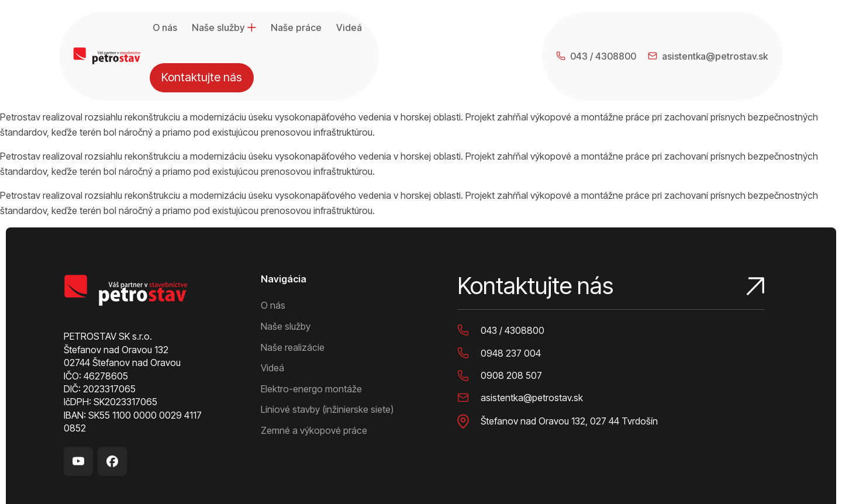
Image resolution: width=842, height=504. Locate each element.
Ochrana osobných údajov (183, 484)
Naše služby (224, 29)
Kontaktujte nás (736, 29)
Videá (349, 29)
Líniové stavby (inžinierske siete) (327, 355)
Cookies (252, 484)
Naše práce (296, 29)
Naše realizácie (293, 293)
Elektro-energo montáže (311, 334)
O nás (165, 29)
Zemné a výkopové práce (314, 376)
